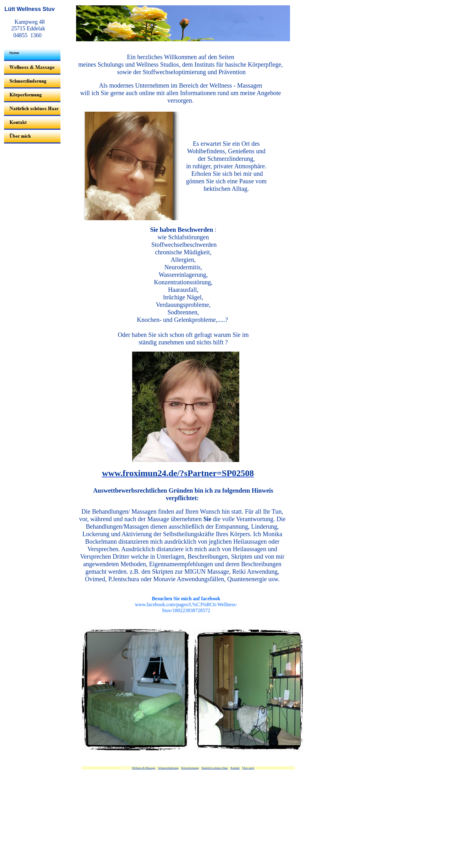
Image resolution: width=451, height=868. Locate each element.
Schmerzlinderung (168, 768)
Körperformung (190, 768)
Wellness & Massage (144, 768)
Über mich (248, 768)
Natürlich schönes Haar (215, 768)
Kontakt (235, 768)
